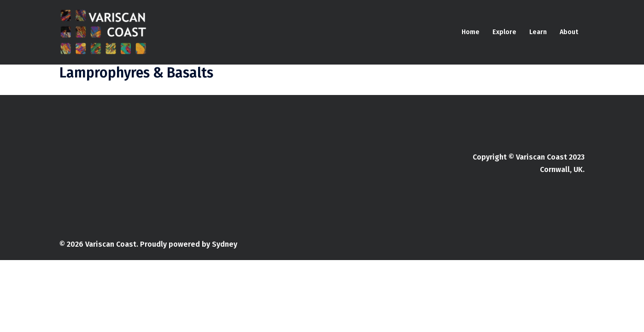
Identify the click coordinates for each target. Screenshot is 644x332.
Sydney (225, 244)
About (569, 32)
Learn (538, 32)
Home (471, 32)
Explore (504, 32)
